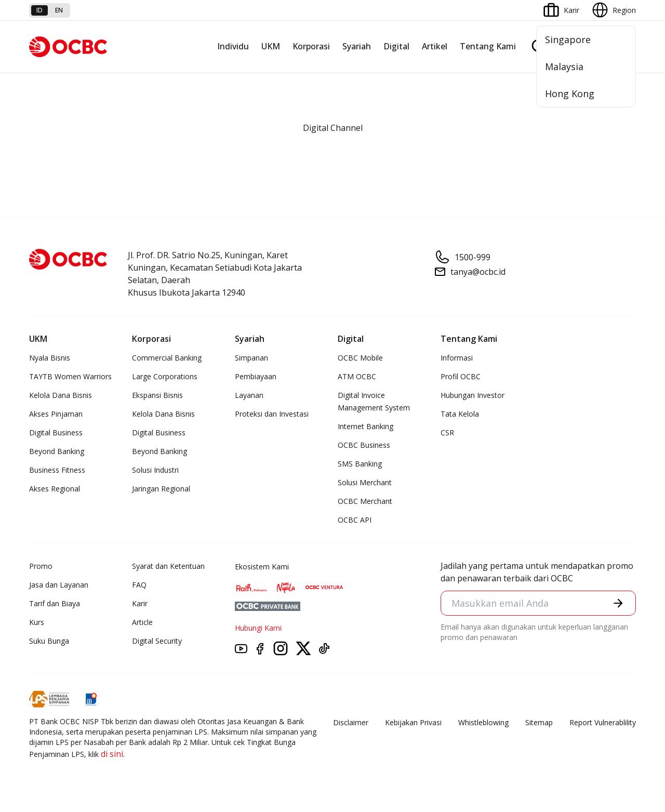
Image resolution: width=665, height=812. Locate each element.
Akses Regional (55, 489)
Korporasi (311, 46)
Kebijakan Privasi (413, 722)
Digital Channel (333, 128)
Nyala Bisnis (50, 358)
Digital (396, 46)
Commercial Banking (167, 358)
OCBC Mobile (360, 358)
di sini (112, 754)
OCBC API (355, 520)
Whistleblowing (483, 722)
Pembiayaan (256, 376)
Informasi (457, 358)
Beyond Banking (57, 451)
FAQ (139, 585)
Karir (140, 603)
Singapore (568, 39)
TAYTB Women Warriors (70, 376)
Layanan (249, 395)
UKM (271, 46)
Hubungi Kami (258, 628)
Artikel (435, 46)
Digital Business (56, 432)
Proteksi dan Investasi (272, 414)
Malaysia (564, 66)
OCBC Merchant (365, 501)
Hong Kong (570, 94)
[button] (618, 603)
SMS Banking (360, 464)
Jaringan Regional (161, 489)
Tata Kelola (460, 414)
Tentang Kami (488, 46)
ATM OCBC (357, 376)
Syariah (357, 46)
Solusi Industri (155, 470)
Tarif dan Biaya (55, 603)
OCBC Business (364, 445)
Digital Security (157, 641)
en (59, 10)
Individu (233, 46)
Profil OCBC (461, 376)
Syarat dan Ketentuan (168, 566)
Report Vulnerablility (603, 722)
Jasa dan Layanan (59, 585)
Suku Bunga (49, 641)
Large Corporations (165, 376)
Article (142, 622)
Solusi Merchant (365, 482)
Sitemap (539, 722)
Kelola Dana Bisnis (61, 395)
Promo (41, 566)
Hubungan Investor (473, 395)
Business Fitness (57, 470)
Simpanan (251, 358)
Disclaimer (351, 722)
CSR (447, 432)
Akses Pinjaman (56, 414)
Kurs (37, 622)
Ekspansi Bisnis (157, 395)
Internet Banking (365, 426)
